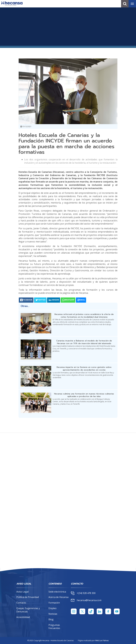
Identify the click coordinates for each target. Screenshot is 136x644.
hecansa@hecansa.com (86, 600)
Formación (54, 603)
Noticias (53, 614)
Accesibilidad (23, 617)
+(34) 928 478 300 (83, 593)
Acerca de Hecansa (58, 597)
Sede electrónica (57, 592)
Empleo (53, 608)
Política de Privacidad (28, 597)
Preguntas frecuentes (54, 627)
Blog (51, 619)
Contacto (21, 603)
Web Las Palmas (102, 640)
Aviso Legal (22, 592)
